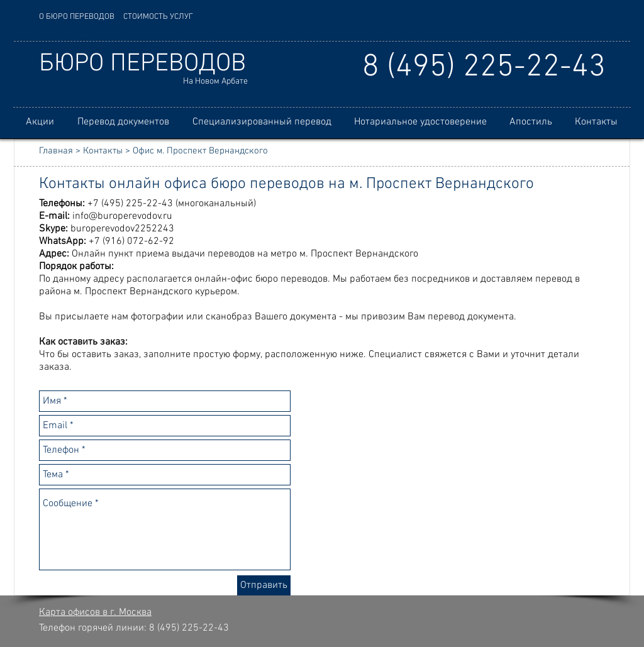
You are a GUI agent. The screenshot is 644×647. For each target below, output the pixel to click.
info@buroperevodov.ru (122, 216)
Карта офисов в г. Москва (95, 612)
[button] (123, 122)
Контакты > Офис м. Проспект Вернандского (175, 151)
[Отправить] (264, 585)
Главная (56, 151)
